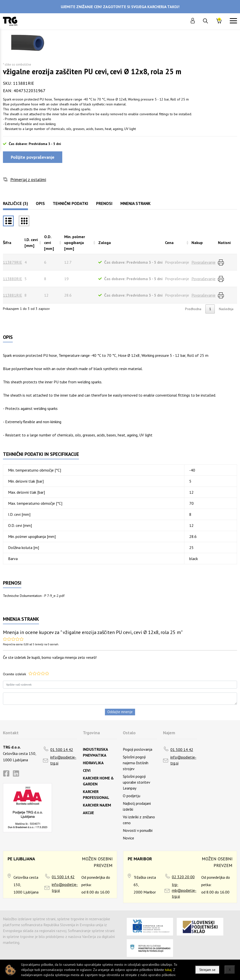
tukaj (168, 970)
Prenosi (104, 203)
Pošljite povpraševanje (33, 157)
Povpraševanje (203, 262)
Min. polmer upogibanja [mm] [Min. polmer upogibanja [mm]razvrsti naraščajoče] (75, 243)
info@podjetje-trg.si (63, 760)
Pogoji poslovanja (138, 749)
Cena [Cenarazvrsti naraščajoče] (169, 243)
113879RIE (13, 262)
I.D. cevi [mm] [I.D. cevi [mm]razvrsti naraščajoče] (31, 243)
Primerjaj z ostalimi (28, 180)
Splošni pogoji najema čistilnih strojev (136, 763)
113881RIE (13, 295)
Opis (40, 203)
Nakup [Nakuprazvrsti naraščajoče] (197, 243)
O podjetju (132, 796)
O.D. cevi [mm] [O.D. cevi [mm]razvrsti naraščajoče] (49, 243)
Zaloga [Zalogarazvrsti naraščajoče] (105, 243)
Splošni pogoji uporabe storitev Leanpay (136, 782)
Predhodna (193, 309)
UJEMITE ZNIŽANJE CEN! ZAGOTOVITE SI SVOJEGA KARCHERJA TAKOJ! (120, 7)
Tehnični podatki (70, 203)
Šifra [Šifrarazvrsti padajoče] (7, 243)
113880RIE (13, 279)
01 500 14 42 (62, 749)
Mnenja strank (135, 203)
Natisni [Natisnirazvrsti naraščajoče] (224, 243)
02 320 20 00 (183, 877)
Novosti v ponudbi (138, 830)
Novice (128, 838)
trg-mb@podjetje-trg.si (184, 890)
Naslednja (226, 309)
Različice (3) (15, 203)
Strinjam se (207, 970)
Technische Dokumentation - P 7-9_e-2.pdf (34, 596)
